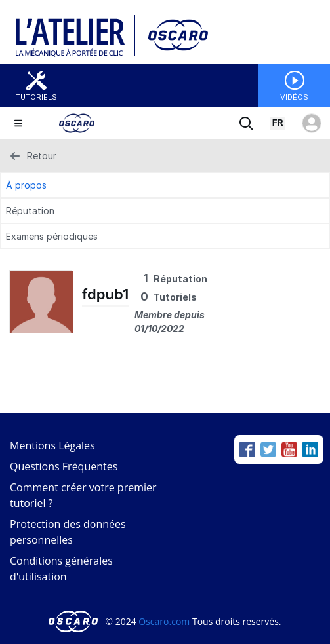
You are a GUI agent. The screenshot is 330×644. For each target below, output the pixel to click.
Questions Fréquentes (64, 466)
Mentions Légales (52, 445)
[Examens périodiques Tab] (165, 236)
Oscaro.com (164, 621)
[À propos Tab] (165, 185)
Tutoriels (36, 97)
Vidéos (294, 97)
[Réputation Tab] (165, 211)
